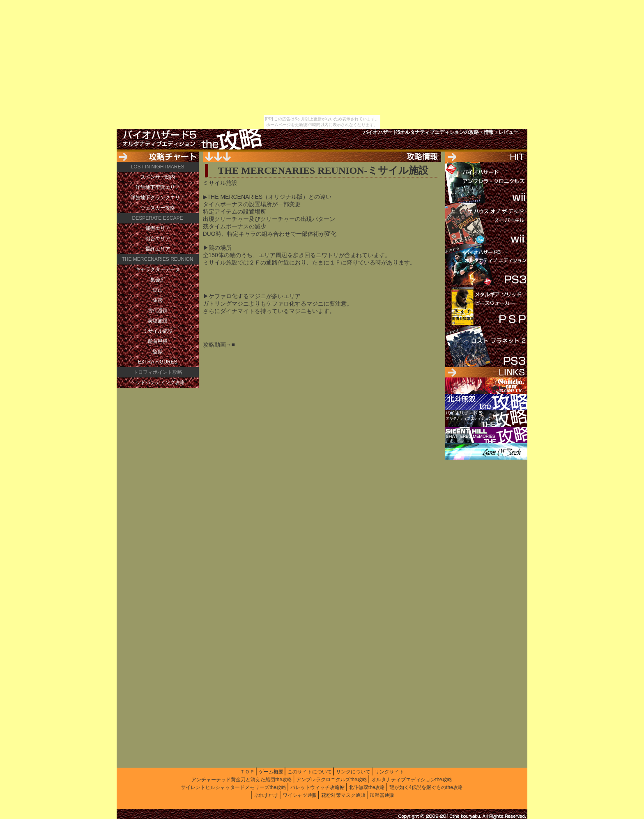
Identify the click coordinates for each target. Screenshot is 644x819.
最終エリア (158, 249)
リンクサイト (389, 772)
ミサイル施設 (158, 331)
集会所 (158, 280)
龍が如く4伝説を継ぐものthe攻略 (426, 787)
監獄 (158, 352)
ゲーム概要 (271, 772)
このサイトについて (310, 772)
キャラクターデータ (158, 269)
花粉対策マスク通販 (343, 795)
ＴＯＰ (247, 772)
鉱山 (158, 290)
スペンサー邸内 (158, 177)
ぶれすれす (266, 795)
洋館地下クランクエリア (158, 198)
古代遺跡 (158, 311)
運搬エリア (158, 228)
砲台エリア (158, 239)
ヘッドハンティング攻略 (158, 382)
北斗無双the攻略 (367, 787)
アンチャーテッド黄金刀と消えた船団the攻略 (242, 780)
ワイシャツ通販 (300, 795)
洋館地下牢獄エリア (158, 187)
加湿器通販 (382, 795)
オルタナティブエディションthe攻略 (412, 780)
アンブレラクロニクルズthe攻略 (332, 780)
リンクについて (353, 772)
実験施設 (158, 321)
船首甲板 (158, 341)
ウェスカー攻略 (158, 208)
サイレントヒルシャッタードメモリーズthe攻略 (233, 787)
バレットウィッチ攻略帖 (317, 787)
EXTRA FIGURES (157, 362)
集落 (158, 300)
